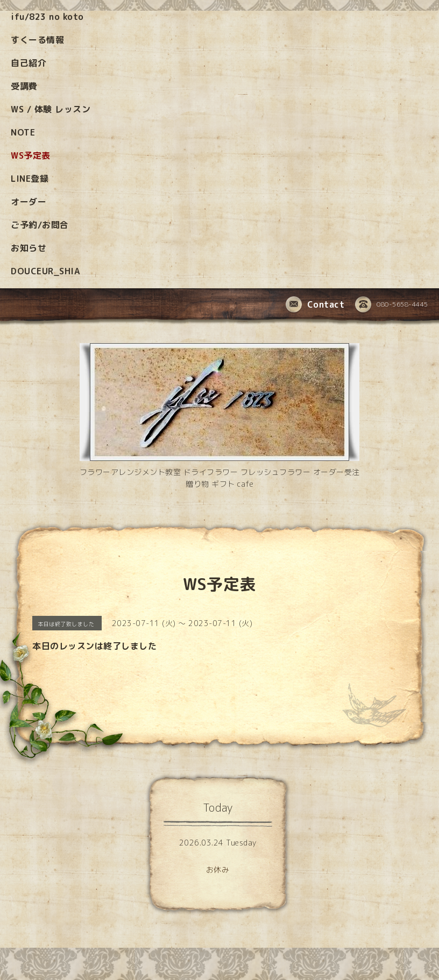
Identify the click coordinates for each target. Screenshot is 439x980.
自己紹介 (29, 63)
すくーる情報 (37, 40)
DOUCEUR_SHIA (45, 271)
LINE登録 (30, 179)
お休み (218, 869)
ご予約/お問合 (40, 225)
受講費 (24, 86)
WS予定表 (31, 155)
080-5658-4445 (392, 305)
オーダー (29, 202)
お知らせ (29, 248)
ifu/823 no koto (47, 17)
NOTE (23, 132)
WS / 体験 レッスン (51, 109)
